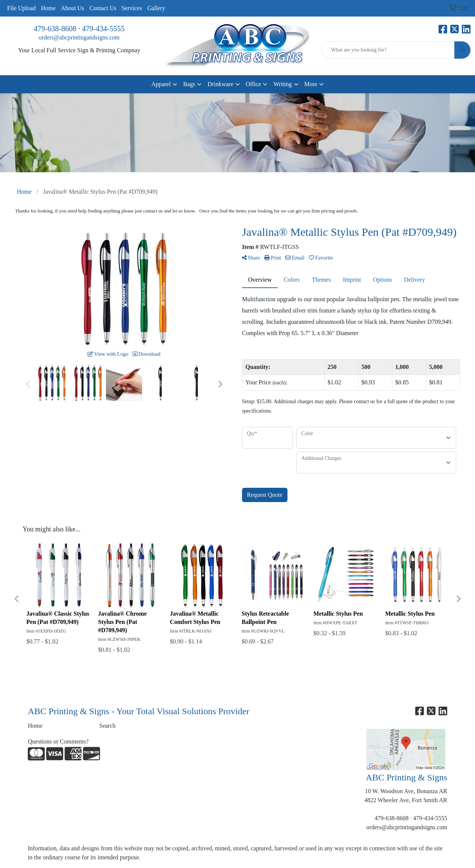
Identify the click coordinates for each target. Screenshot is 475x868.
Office (253, 84)
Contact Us (103, 8)
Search (107, 726)
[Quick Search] (388, 50)
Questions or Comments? (58, 741)
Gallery (156, 8)
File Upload (21, 8)
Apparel (161, 84)
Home (48, 8)
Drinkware (220, 84)
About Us (73, 8)
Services (132, 8)
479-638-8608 (55, 29)
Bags (189, 84)
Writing (282, 84)
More (311, 84)
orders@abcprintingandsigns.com (79, 37)
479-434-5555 (103, 29)
